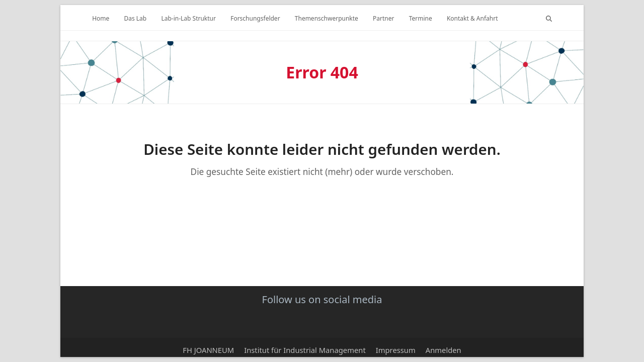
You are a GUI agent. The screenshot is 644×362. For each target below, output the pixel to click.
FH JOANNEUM (208, 350)
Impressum (396, 350)
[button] (549, 18)
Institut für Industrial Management (305, 350)
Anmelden (444, 350)
